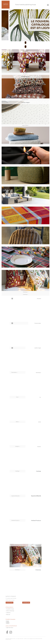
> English (7, 622)
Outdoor (25, 205)
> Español (7, 623)
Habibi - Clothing (25, 165)
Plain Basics (25, 145)
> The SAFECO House (10, 609)
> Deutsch (8, 622)
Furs (17, 397)
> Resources (8, 614)
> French (7, 621)
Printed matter (25, 100)
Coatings (25, 225)
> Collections (8, 613)
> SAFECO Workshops (10, 611)
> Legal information (9, 628)
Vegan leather (25, 125)
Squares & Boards (25, 245)
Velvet (25, 185)
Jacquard (25, 74)
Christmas (25, 292)
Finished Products (25, 269)
